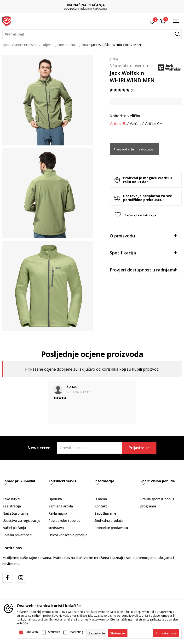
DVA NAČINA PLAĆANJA (92, 5)
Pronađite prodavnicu (111, 528)
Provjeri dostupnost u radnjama (143, 269)
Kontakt (101, 506)
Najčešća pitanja (15, 513)
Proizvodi (31, 45)
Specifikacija (143, 252)
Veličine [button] (136, 124)
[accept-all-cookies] (166, 633)
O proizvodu (143, 235)
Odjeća (47, 45)
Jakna (84, 45)
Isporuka (55, 499)
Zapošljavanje (105, 513)
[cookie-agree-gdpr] (118, 633)
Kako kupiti (11, 499)
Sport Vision (12, 45)
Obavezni (32, 632)
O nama (101, 499)
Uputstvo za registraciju (21, 520)
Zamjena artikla (61, 506)
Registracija (12, 506)
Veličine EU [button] (118, 124)
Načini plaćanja (14, 528)
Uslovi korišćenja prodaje (68, 535)
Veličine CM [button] (154, 124)
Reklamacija (58, 513)
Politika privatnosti (17, 535)
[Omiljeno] (152, 21)
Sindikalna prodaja (109, 520)
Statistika (54, 632)
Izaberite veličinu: (126, 116)
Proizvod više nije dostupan (135, 149)
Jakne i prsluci (66, 45)
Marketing (76, 632)
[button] (92, 34)
